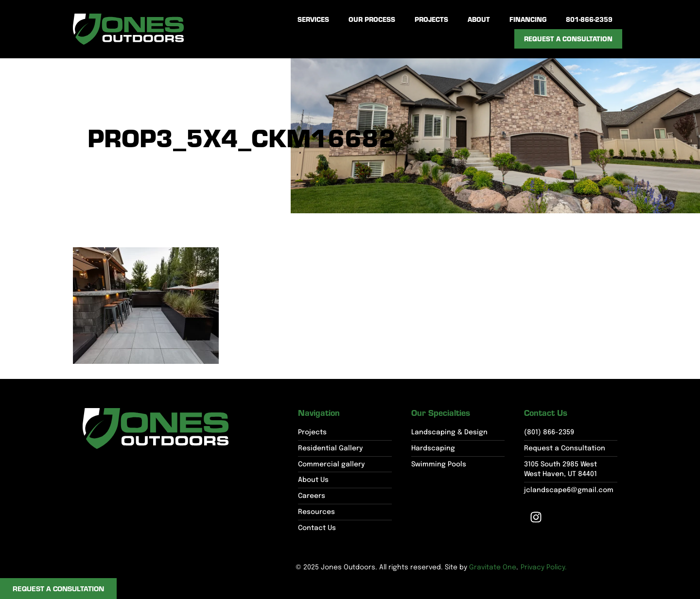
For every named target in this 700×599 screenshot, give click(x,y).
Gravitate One (493, 567)
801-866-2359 (589, 19)
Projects (431, 19)
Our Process (372, 19)
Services (313, 19)
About (479, 19)
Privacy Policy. (544, 567)
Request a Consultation (568, 39)
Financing (528, 19)
